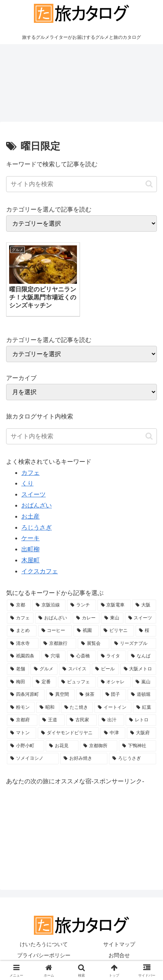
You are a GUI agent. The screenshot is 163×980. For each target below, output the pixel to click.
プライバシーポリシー (44, 955)
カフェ (30, 473)
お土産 (30, 516)
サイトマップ (119, 944)
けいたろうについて (44, 944)
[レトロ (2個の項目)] (141, 720)
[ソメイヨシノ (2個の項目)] (33, 759)
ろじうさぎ (37, 527)
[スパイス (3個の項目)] (75, 669)
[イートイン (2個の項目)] (113, 708)
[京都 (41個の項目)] (19, 605)
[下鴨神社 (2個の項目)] (137, 746)
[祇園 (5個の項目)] (86, 631)
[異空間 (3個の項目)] (60, 695)
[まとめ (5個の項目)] (22, 631)
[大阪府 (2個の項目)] (141, 733)
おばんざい (37, 505)
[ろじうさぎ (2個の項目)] (133, 759)
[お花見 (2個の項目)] (62, 746)
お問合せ (119, 955)
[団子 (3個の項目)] (114, 695)
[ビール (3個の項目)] (105, 669)
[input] (81, 184)
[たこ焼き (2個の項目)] (77, 708)
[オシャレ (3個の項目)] (114, 682)
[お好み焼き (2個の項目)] (84, 759)
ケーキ (30, 538)
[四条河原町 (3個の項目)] (26, 695)
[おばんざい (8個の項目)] (53, 618)
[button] (149, 184)
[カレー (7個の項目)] (86, 618)
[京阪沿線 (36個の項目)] (49, 605)
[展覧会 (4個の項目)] (93, 644)
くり (27, 483)
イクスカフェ (40, 571)
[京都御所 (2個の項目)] (99, 746)
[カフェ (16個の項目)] (20, 618)
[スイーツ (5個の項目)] (141, 618)
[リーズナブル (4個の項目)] (133, 644)
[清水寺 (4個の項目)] (23, 644)
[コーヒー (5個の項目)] (55, 631)
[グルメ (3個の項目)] (44, 669)
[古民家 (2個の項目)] (81, 720)
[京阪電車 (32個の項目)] (114, 605)
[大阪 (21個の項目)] (144, 605)
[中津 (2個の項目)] (113, 733)
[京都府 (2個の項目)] (22, 720)
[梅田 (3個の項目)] (19, 682)
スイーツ (34, 494)
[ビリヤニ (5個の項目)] (117, 631)
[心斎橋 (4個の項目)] (81, 656)
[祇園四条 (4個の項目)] (23, 656)
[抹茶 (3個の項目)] (88, 695)
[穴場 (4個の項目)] (54, 656)
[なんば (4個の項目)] (142, 656)
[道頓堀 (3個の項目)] (142, 695)
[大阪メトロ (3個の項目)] (138, 669)
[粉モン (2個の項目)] (21, 708)
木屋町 (30, 560)
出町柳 (30, 549)
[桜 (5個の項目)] (146, 631)
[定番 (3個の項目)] (44, 682)
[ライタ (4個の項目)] (112, 656)
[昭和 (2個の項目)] (48, 708)
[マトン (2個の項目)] (22, 733)
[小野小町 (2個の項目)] (26, 746)
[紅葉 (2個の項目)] (145, 708)
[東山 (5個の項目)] (112, 618)
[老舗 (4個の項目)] (18, 669)
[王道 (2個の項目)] (52, 720)
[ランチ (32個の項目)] (81, 605)
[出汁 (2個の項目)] (111, 720)
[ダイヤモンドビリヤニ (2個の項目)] (68, 733)
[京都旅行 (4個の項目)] (58, 644)
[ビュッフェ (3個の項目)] (77, 682)
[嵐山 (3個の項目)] (144, 682)
